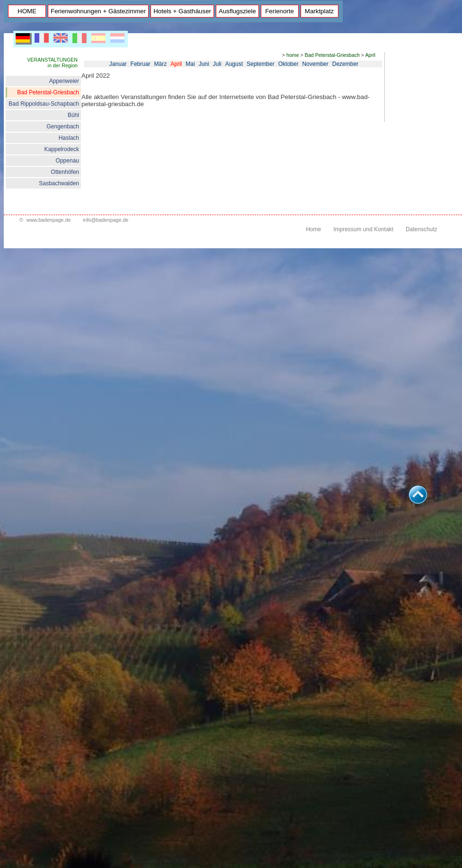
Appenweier (64, 81)
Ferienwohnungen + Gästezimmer (98, 11)
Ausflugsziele (237, 11)
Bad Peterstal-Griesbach (48, 92)
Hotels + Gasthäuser (182, 11)
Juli (217, 64)
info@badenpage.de (106, 220)
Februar (141, 64)
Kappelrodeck (62, 149)
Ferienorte (280, 11)
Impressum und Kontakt (363, 229)
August (234, 64)
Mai (190, 64)
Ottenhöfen (65, 172)
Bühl (73, 115)
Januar (118, 64)
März (161, 64)
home (293, 55)
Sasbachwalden (59, 183)
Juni (204, 64)
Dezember (345, 64)
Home (313, 229)
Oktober (289, 64)
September (261, 64)
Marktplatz (319, 11)
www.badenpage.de (49, 220)
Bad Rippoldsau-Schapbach (44, 104)
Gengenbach (63, 127)
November (315, 64)
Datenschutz (422, 229)
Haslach (69, 138)
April (370, 55)
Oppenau (67, 161)
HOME (27, 11)
